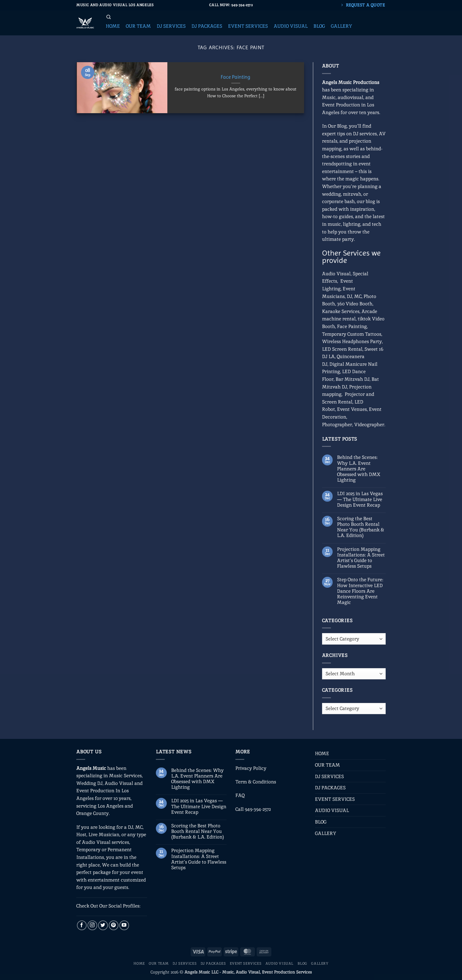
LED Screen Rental (342, 349)
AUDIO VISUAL (332, 810)
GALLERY (326, 833)
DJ (349, 296)
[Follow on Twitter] (103, 925)
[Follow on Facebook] (82, 925)
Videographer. (370, 425)
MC (358, 296)
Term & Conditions (256, 782)
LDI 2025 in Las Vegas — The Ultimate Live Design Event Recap (360, 499)
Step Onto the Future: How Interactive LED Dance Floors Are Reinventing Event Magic (360, 591)
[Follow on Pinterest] (114, 925)
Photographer (337, 425)
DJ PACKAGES (330, 788)
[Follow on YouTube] (124, 925)
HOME (322, 753)
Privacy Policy (251, 768)
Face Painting (236, 77)
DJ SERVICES (329, 776)
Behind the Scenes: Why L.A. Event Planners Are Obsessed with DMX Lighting (359, 469)
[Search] (109, 17)
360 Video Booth (355, 304)
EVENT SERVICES (335, 799)
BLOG (321, 822)
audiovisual (350, 97)
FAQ (240, 795)
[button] (113, 26)
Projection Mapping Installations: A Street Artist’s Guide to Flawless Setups (361, 558)
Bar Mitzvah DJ (353, 379)
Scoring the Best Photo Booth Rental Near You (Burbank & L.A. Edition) (361, 527)
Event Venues (352, 409)
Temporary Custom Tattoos (352, 334)
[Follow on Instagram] (92, 925)
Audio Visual (336, 274)
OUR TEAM (327, 765)
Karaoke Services (341, 311)
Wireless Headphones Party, (352, 341)
